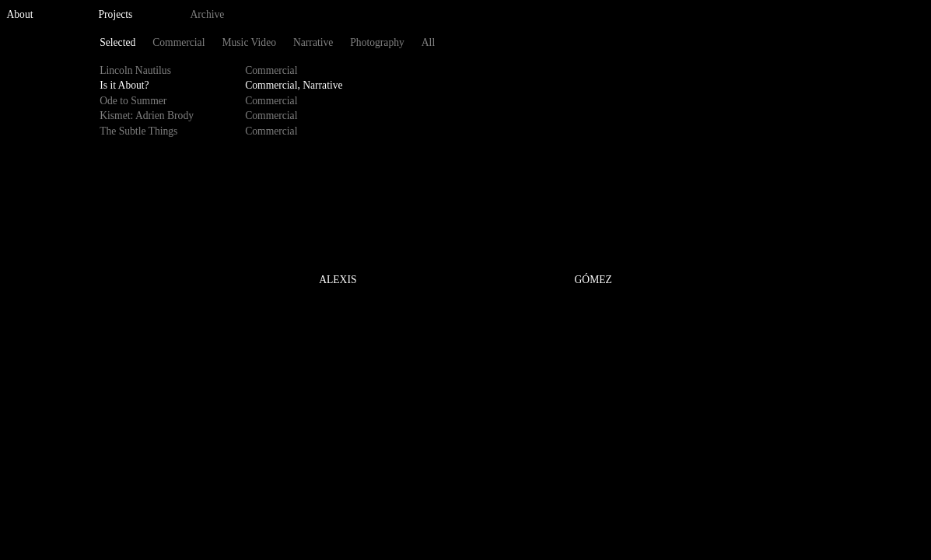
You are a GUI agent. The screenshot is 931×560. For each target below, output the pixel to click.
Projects (116, 14)
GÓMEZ (593, 280)
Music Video (249, 42)
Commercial (178, 42)
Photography (377, 42)
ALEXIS (338, 280)
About (20, 14)
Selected (117, 42)
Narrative (313, 42)
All (428, 42)
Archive (208, 14)
